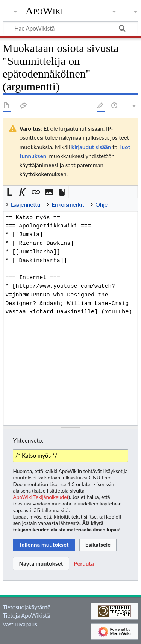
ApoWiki (44, 11)
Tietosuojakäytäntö (27, 607)
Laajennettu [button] (26, 204)
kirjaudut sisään (91, 147)
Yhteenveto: (28, 440)
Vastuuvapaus (20, 624)
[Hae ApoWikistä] (70, 28)
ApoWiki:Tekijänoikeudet (41, 497)
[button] (10, 192)
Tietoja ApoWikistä (26, 615)
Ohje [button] (102, 204)
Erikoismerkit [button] (68, 204)
